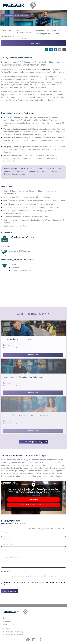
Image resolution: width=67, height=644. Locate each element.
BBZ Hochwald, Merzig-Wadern (22, 237)
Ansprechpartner (9, 624)
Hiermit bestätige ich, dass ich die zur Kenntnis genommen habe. (35, 584)
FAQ (4, 618)
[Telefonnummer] (33, 545)
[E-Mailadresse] (33, 551)
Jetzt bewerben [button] (34, 43)
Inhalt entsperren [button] (34, 500)
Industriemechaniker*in (43, 69)
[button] (47, 50)
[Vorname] (33, 532)
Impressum (7, 629)
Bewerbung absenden (10, 591)
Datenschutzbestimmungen (35, 583)
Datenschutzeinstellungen (13, 635)
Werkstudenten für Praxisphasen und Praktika (21, 377)
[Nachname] (33, 538)
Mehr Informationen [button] (34, 496)
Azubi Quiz (7, 621)
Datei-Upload (6, 571)
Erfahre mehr (33, 355)
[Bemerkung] (33, 561)
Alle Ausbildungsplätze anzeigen (34, 442)
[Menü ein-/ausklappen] (61, 5)
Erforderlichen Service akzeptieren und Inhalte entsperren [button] (33, 505)
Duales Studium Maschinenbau (16, 339)
